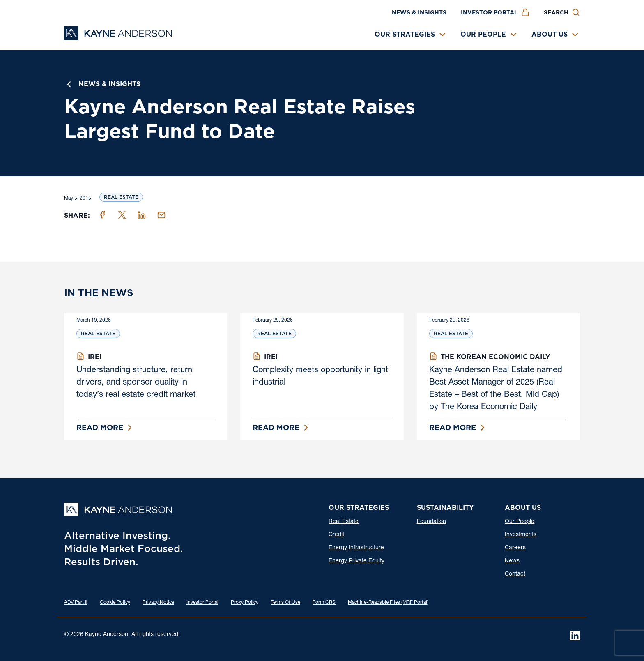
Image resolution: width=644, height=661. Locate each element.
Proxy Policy (245, 603)
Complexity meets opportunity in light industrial (320, 377)
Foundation (431, 522)
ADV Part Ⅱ (76, 603)
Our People (483, 34)
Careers (515, 548)
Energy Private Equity (356, 561)
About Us (550, 34)
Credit (336, 535)
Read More (100, 427)
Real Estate (121, 197)
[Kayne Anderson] (118, 37)
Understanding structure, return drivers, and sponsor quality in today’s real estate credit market (136, 383)
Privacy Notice (158, 603)
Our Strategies (405, 34)
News (512, 561)
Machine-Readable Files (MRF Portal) (388, 603)
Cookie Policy (115, 603)
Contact (515, 574)
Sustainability (445, 508)
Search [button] (556, 12)
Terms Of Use (285, 603)
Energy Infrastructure (356, 548)
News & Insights (419, 12)
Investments (521, 535)
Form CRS (324, 603)
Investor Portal (489, 12)
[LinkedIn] (575, 636)
